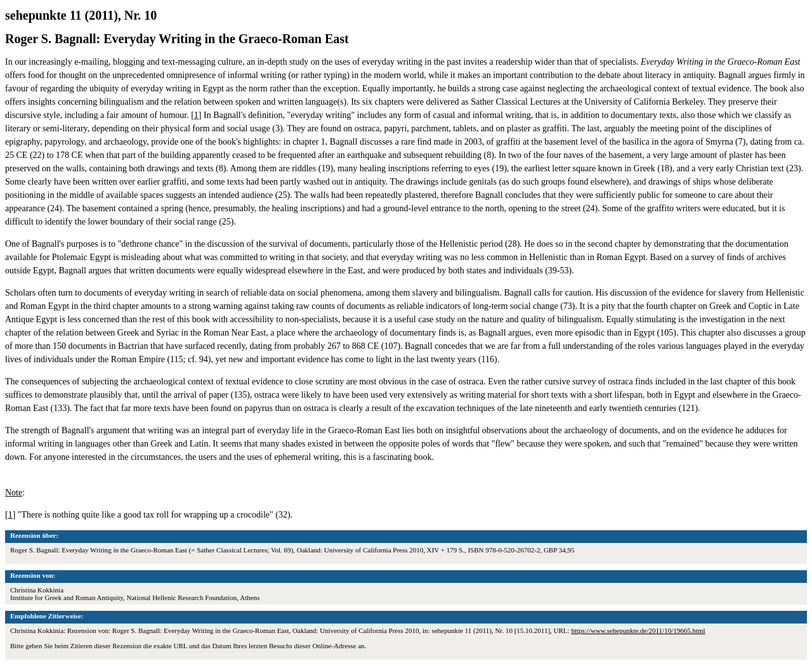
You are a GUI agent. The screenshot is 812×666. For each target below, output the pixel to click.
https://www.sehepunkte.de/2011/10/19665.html (638, 630)
